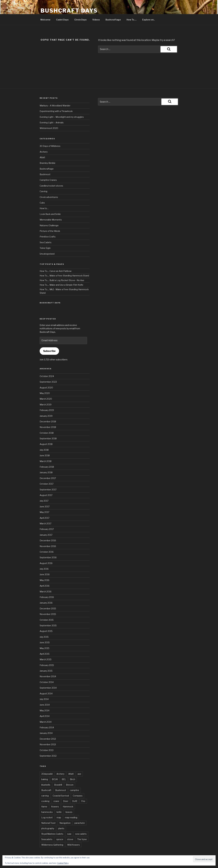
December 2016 (48, 540)
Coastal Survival (61, 796)
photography (48, 828)
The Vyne (82, 839)
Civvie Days (80, 20)
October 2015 (47, 620)
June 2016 (45, 574)
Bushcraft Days (69, 11)
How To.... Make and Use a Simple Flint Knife (61, 285)
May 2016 (45, 580)
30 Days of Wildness (50, 146)
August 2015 (46, 631)
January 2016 (46, 603)
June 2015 (45, 642)
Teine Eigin (45, 248)
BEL (64, 779)
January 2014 (46, 733)
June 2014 (45, 705)
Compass (78, 796)
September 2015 (48, 625)
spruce (60, 839)
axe (79, 774)
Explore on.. (149, 20)
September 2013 (48, 756)
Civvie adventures (49, 197)
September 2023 (48, 382)
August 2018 (46, 444)
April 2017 (45, 518)
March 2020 (46, 399)
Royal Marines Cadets (52, 834)
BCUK (55, 779)
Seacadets (47, 839)
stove (70, 839)
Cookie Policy (63, 863)
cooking (45, 801)
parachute (80, 823)
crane (56, 801)
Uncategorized (47, 254)
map (59, 817)
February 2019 (47, 410)
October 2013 (47, 750)
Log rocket (47, 817)
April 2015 (45, 654)
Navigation (65, 823)
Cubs (42, 203)
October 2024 (47, 376)
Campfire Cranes (48, 180)
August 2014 (46, 694)
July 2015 (44, 637)
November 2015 (48, 614)
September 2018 (48, 438)
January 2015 (46, 671)
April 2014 (45, 716)
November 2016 (48, 546)
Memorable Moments (51, 220)
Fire (83, 801)
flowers (55, 807)
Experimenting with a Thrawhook (56, 111)
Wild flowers (73, 845)
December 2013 (48, 739)
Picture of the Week (50, 231)
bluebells (46, 785)
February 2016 (47, 597)
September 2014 (48, 688)
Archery (44, 152)
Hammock (68, 807)
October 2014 (47, 682)
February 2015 (47, 665)
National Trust (48, 823)
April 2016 (45, 586)
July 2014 (44, 699)
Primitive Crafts (48, 237)
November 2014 (48, 676)
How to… (44, 208)
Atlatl (42, 157)
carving (45, 796)
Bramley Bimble (48, 163)
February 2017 (47, 529)
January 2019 (46, 416)
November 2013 (48, 744)
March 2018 (46, 461)
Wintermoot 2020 (49, 128)
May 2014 (45, 710)
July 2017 (44, 501)
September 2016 (48, 557)
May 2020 (45, 393)
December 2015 (48, 608)
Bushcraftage (113, 20)
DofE (75, 801)
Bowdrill (58, 785)
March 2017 (45, 523)
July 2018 (44, 450)
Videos (96, 20)
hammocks (47, 812)
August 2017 (46, 495)
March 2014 (46, 722)
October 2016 (47, 552)
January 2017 (46, 535)
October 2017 (47, 484)
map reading (71, 817)
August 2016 (46, 563)
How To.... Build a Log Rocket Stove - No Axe (62, 280)
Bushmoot (45, 174)
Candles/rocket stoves (51, 186)
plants (61, 828)
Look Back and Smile (50, 214)
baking (45, 779)
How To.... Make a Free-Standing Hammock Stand (64, 276)
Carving (44, 191)
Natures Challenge (49, 225)
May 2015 (45, 648)
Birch (73, 779)
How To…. (132, 20)
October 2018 (47, 433)
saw (69, 834)
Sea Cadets (46, 242)
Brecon (70, 785)
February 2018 (47, 467)
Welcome (45, 20)
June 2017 (45, 507)
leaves (69, 812)
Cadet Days (62, 20)
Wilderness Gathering (52, 845)
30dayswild (47, 774)
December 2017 (48, 478)
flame (44, 807)
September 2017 (48, 490)
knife (59, 812)
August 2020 (46, 388)
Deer (66, 801)
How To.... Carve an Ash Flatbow (56, 271)
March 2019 (46, 405)
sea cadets (81, 834)
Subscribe (49, 351)
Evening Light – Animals (52, 123)
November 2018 (48, 427)
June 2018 (45, 455)
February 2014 (47, 727)
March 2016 (46, 592)
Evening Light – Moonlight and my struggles (62, 117)
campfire (74, 790)
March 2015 (46, 659)
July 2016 (44, 569)
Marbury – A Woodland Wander (55, 106)
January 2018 (46, 472)
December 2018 (48, 421)
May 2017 (44, 512)
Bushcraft (46, 790)
